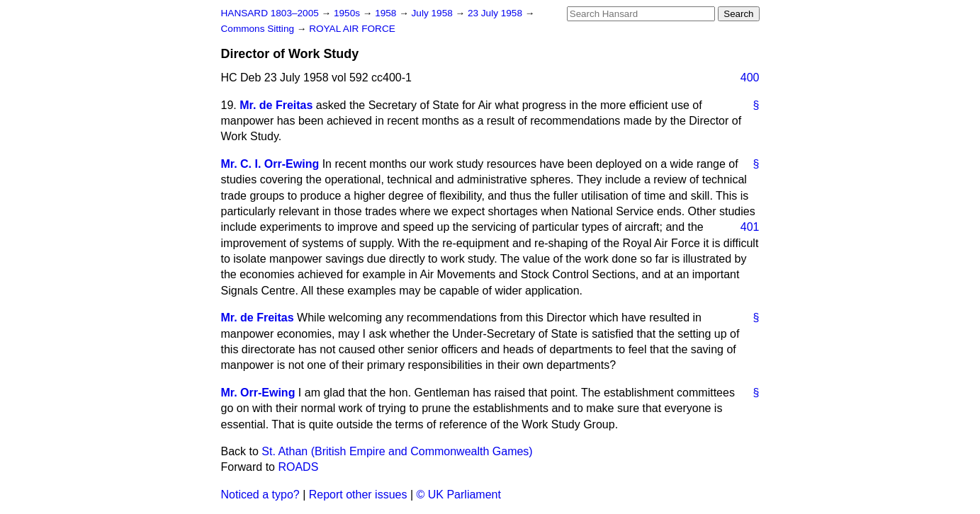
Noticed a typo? (260, 495)
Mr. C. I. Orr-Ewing (270, 164)
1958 (387, 13)
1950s (348, 13)
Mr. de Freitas (276, 105)
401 (750, 227)
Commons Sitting (259, 29)
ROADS (298, 467)
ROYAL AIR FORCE (352, 29)
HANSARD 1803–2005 (270, 13)
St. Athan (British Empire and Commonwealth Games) (397, 451)
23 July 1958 (496, 13)
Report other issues (358, 495)
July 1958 (434, 13)
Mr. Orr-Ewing (258, 393)
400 (750, 78)
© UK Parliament (459, 495)
